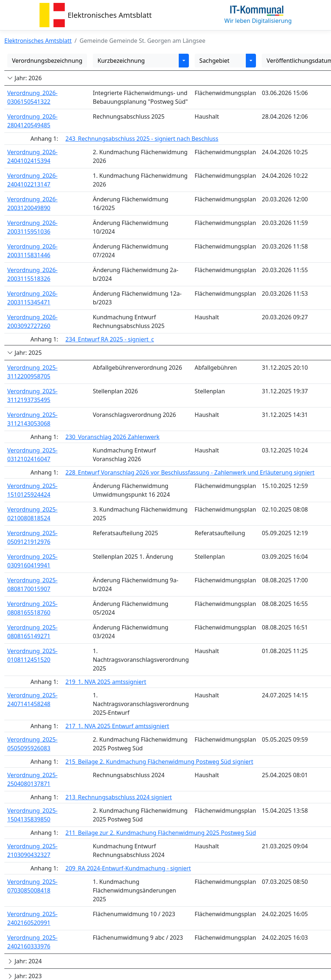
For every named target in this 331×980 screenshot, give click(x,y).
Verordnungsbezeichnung (47, 61)
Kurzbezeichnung (121, 61)
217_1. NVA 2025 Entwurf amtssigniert (117, 726)
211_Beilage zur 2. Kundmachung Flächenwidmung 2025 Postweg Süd (161, 833)
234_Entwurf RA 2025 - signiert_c (109, 339)
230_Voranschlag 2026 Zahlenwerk (112, 437)
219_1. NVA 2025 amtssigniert (106, 682)
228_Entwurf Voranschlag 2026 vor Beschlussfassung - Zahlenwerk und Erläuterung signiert (190, 472)
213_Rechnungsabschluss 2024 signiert (119, 797)
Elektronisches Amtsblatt (110, 15)
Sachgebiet (214, 61)
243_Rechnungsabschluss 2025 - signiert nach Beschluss (142, 139)
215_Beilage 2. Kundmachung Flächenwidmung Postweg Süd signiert (159, 762)
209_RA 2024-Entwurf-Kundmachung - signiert (128, 868)
